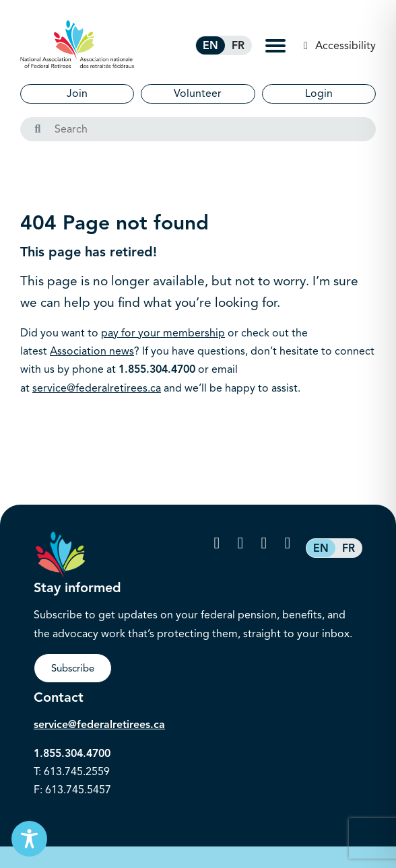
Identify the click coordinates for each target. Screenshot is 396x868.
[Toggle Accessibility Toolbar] (29, 839)
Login (319, 94)
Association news (92, 351)
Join (77, 94)
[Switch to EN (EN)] (210, 45)
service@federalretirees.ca (97, 388)
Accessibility (344, 46)
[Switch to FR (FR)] (238, 45)
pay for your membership (163, 333)
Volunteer (198, 94)
